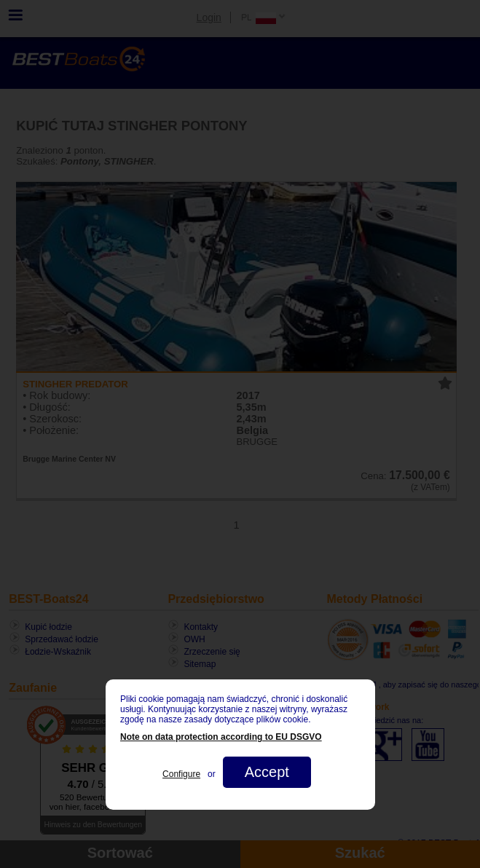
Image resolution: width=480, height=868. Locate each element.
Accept (266, 772)
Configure (181, 774)
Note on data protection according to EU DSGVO (221, 737)
